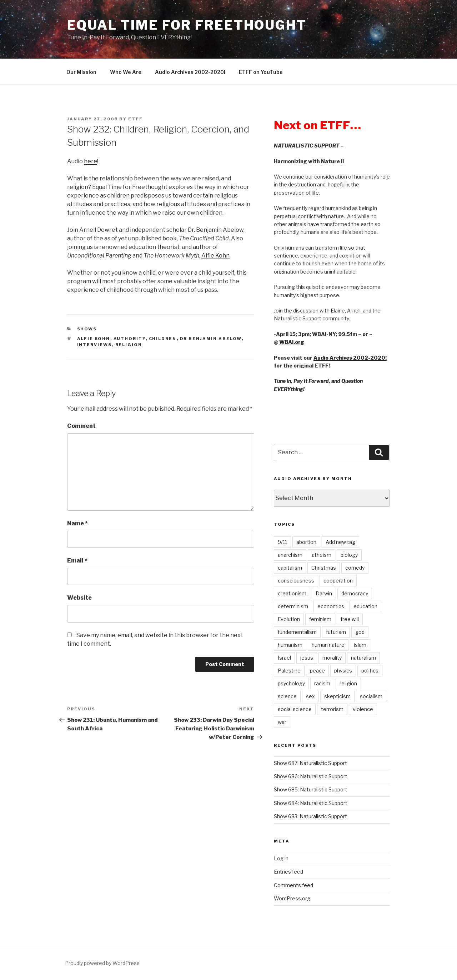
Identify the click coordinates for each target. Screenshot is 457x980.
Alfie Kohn (215, 256)
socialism (371, 696)
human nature (328, 645)
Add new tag (340, 542)
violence (363, 709)
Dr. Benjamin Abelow (216, 230)
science (287, 696)
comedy (355, 568)
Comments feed (293, 885)
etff (135, 119)
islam (360, 645)
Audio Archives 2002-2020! (190, 72)
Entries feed (288, 872)
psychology (291, 683)
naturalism (363, 658)
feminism (320, 619)
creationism (292, 593)
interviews (95, 345)
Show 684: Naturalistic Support (311, 803)
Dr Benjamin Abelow (211, 339)
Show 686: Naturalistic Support (311, 776)
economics (331, 606)
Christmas (324, 568)
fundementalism (297, 632)
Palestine (289, 671)
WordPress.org (292, 898)
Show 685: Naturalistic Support (311, 789)
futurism (336, 632)
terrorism (332, 709)
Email (77, 561)
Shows (87, 329)
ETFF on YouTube (261, 72)
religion (129, 345)
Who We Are (126, 72)
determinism (293, 606)
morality (332, 658)
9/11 (282, 542)
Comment (81, 426)
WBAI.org (292, 342)
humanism (290, 645)
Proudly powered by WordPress (102, 963)
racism (322, 683)
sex (310, 696)
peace (317, 671)
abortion (306, 542)
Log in (281, 858)
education (365, 606)
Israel (284, 658)
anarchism (290, 555)
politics (370, 671)
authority (130, 339)
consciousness (296, 581)
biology (349, 555)
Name (77, 523)
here (91, 161)
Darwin (324, 593)
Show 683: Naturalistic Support (310, 816)
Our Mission (81, 72)
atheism (322, 555)
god (360, 632)
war (282, 722)
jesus (307, 658)
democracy (355, 593)
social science (295, 709)
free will (350, 619)
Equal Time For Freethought (187, 25)
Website (79, 598)
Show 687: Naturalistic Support (310, 763)
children (163, 339)
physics (343, 671)
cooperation (338, 581)
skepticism (337, 696)
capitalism (290, 568)
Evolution (289, 619)
